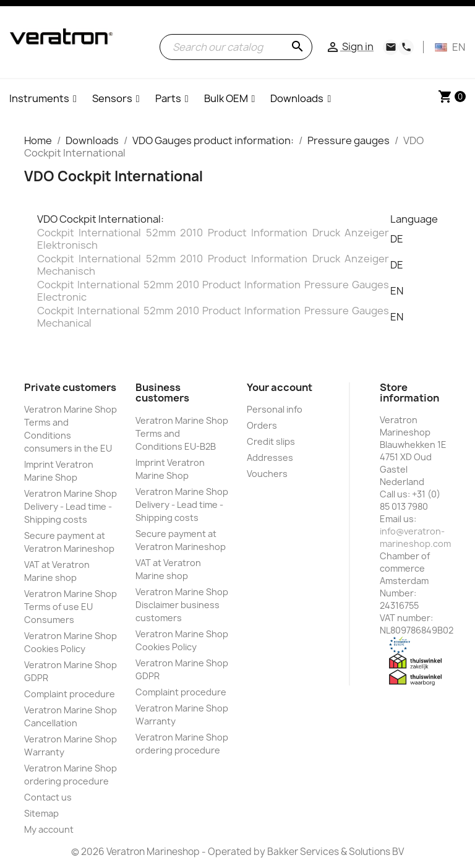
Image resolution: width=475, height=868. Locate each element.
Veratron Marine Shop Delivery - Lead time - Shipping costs (71, 506)
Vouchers (267, 474)
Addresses (270, 458)
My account (49, 829)
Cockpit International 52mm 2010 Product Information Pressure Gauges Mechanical (213, 317)
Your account (280, 387)
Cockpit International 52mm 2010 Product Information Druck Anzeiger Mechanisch (213, 265)
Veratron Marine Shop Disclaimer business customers (182, 605)
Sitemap (41, 813)
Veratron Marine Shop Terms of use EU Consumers (71, 607)
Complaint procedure (70, 694)
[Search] (236, 47)
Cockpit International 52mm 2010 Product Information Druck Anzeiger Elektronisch (213, 239)
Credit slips (271, 441)
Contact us (48, 797)
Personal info (275, 409)
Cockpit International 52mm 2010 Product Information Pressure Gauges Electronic (213, 291)
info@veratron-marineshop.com (415, 537)
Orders (262, 425)
